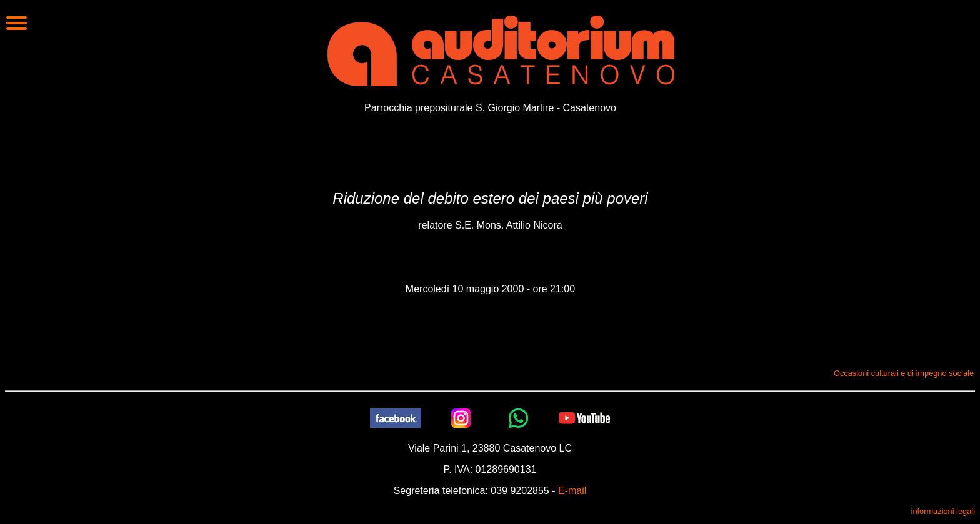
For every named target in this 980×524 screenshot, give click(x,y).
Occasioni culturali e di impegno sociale (904, 373)
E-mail (572, 491)
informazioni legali (943, 511)
